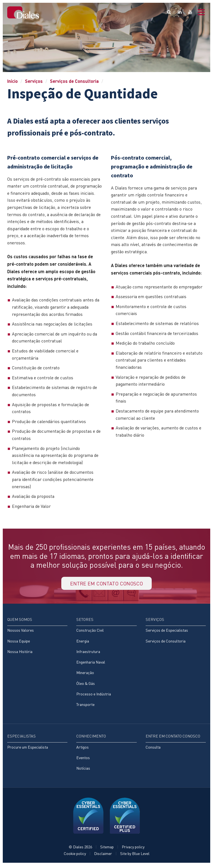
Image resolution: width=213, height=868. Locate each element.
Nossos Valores (21, 632)
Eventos (83, 760)
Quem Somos (20, 621)
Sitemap (107, 849)
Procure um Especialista (28, 749)
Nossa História (20, 653)
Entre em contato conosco (106, 584)
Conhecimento (91, 738)
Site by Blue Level (135, 856)
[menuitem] (37, 640)
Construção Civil (90, 632)
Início (12, 81)
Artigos (83, 749)
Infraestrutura (88, 653)
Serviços (34, 81)
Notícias (83, 771)
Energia (83, 642)
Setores (85, 621)
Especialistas (21, 738)
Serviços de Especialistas (167, 632)
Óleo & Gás (86, 685)
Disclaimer (103, 856)
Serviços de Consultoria (74, 81)
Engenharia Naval (91, 664)
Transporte (85, 707)
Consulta (153, 749)
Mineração (85, 674)
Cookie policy (75, 856)
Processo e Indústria (94, 696)
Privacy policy (133, 849)
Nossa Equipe (19, 642)
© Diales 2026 (80, 849)
